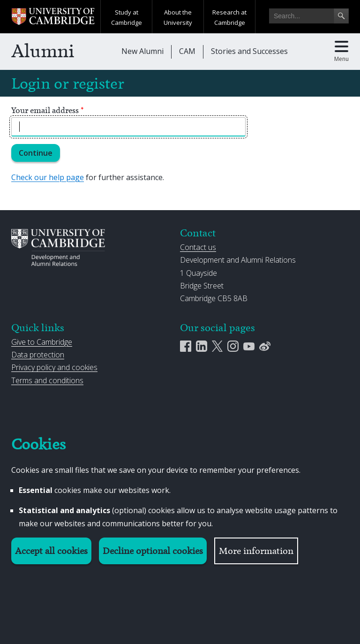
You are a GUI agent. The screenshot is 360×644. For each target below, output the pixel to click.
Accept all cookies (51, 551)
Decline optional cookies (153, 551)
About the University (178, 17)
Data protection (38, 355)
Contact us (198, 247)
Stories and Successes (249, 51)
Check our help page (48, 177)
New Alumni (142, 51)
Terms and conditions (47, 380)
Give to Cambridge (42, 342)
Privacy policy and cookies (54, 367)
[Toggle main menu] (341, 52)
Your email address (48, 110)
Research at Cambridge (229, 17)
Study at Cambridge (127, 17)
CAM (187, 51)
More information (256, 551)
